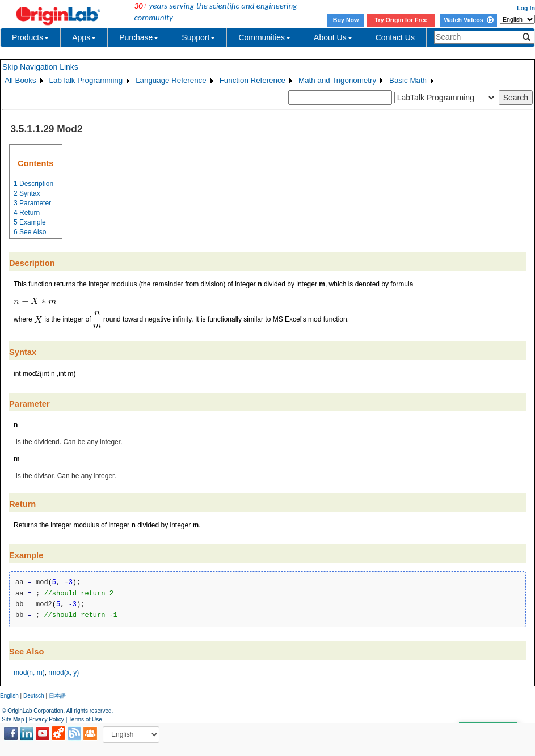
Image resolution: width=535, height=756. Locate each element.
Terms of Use (85, 719)
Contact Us (395, 37)
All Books (20, 80)
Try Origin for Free (401, 20)
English (9, 696)
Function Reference (252, 80)
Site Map (13, 719)
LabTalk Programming (86, 80)
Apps (84, 37)
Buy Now (346, 20)
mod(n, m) (29, 673)
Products (30, 37)
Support (198, 37)
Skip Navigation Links (40, 67)
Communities (264, 37)
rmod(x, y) (64, 673)
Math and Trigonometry (337, 80)
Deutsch (34, 696)
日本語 (57, 696)
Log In (526, 8)
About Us (333, 37)
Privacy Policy (47, 719)
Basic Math (408, 80)
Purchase (139, 37)
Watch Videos (468, 20)
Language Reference (171, 80)
